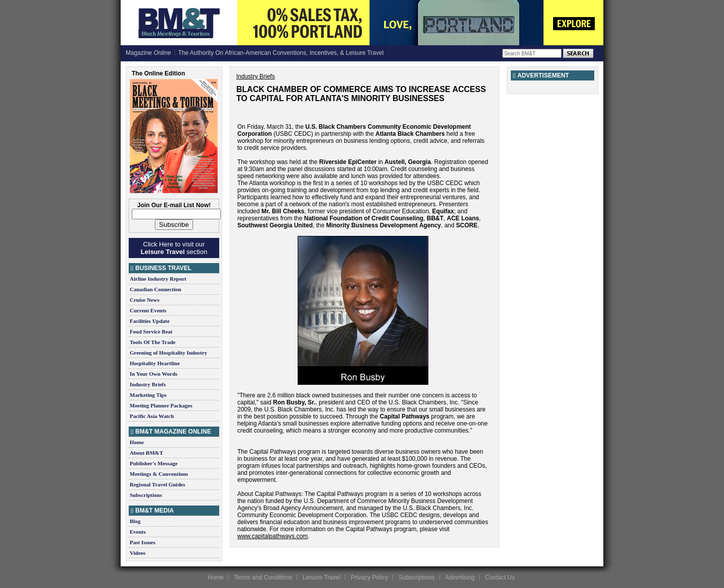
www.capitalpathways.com (273, 536)
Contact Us (500, 577)
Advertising (460, 577)
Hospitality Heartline (155, 363)
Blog (135, 521)
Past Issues (143, 542)
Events (138, 532)
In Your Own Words (154, 374)
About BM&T (146, 453)
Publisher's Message (154, 463)
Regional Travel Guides (157, 484)
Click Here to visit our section (174, 248)
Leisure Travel (322, 577)
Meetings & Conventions (159, 474)
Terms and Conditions (263, 577)
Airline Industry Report (158, 279)
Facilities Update (150, 321)
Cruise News (145, 300)
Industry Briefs (148, 384)
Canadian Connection (155, 289)
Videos (138, 553)
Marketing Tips (148, 395)
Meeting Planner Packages (161, 405)
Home (137, 442)
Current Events (148, 310)
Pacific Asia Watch (152, 416)
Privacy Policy (369, 577)
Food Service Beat (151, 331)
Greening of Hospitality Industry (168, 353)
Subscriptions (146, 495)
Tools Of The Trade (153, 342)
